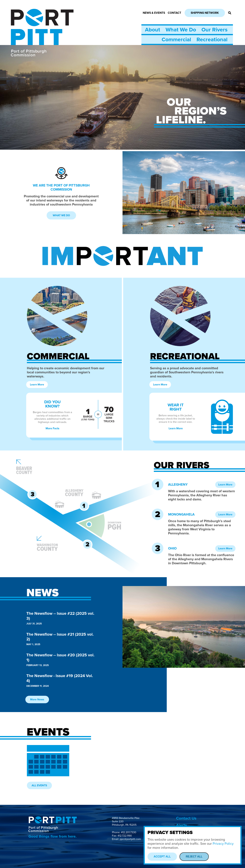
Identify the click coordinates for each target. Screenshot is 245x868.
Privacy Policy (223, 844)
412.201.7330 (129, 832)
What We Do (181, 30)
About (153, 30)
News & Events (154, 13)
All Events (39, 785)
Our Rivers (214, 30)
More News (37, 699)
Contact (174, 13)
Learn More (37, 385)
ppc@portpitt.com (130, 839)
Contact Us (186, 818)
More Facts (52, 428)
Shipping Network (205, 13)
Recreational (212, 40)
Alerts (181, 825)
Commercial (176, 40)
